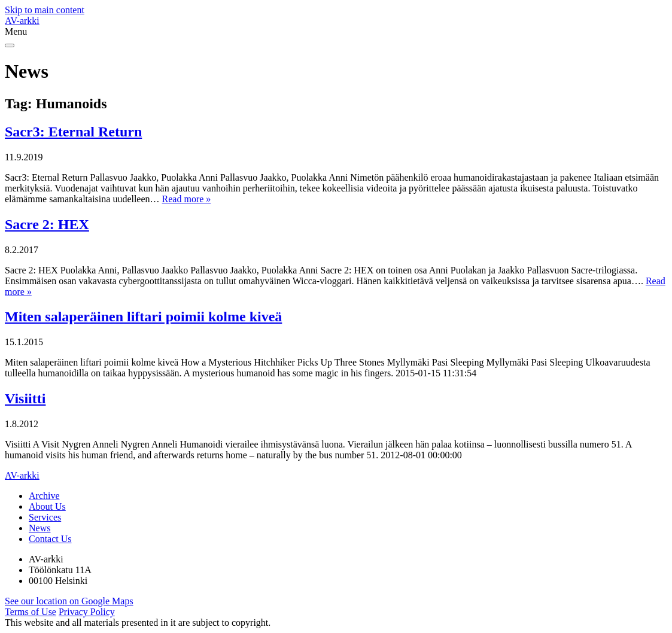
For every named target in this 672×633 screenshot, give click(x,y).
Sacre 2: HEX (47, 224)
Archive (44, 496)
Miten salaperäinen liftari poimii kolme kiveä (143, 316)
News (39, 528)
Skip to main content (45, 10)
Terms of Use (31, 612)
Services (45, 517)
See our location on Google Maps (69, 601)
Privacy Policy (87, 612)
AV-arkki (22, 21)
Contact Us (50, 539)
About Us (47, 506)
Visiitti (25, 398)
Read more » (187, 199)
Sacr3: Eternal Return (73, 132)
